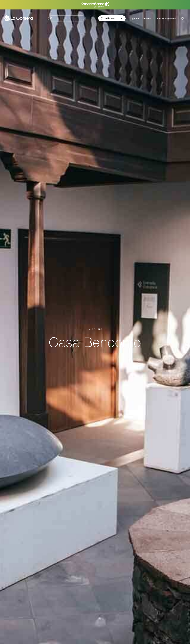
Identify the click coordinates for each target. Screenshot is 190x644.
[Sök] (67, 18)
